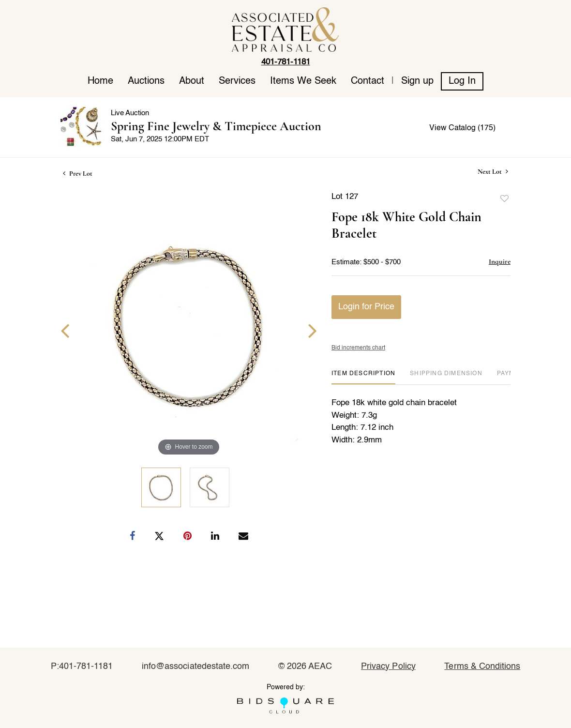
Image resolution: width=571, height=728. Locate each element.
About (192, 81)
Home (100, 81)
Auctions (146, 81)
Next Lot (493, 172)
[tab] (363, 377)
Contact (368, 81)
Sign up (417, 81)
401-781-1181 (286, 62)
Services (237, 81)
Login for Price (366, 307)
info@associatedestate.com (195, 667)
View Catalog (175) (462, 128)
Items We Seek (303, 81)
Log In (462, 81)
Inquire (500, 261)
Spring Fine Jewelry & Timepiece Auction (216, 126)
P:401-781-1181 (82, 667)
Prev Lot (78, 174)
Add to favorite (505, 199)
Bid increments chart (358, 348)
